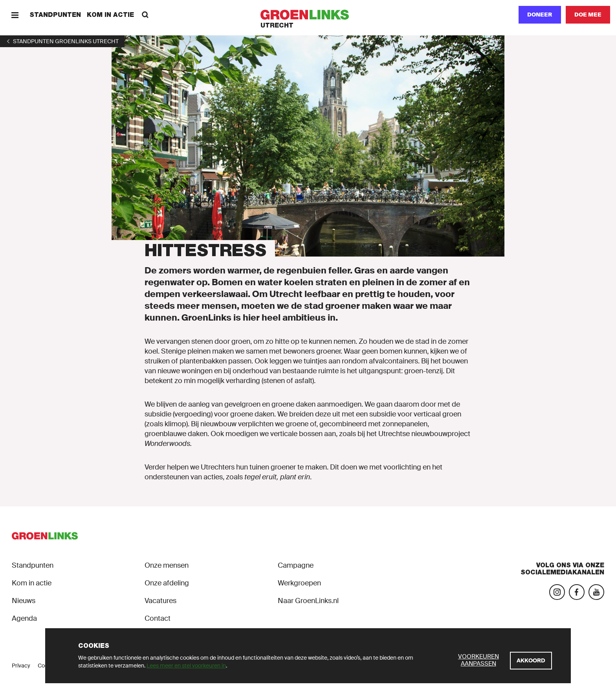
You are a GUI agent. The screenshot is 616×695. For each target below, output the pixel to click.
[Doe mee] (588, 15)
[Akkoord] (531, 661)
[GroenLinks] (308, 15)
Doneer (540, 15)
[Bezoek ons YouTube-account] (596, 592)
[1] (62, 41)
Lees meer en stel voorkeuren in (186, 666)
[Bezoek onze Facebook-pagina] (577, 592)
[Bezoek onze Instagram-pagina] (557, 592)
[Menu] (15, 15)
